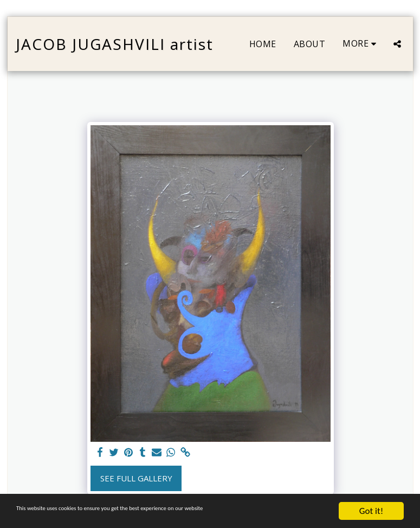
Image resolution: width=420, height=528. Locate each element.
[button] (397, 44)
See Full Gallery (136, 478)
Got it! (371, 511)
